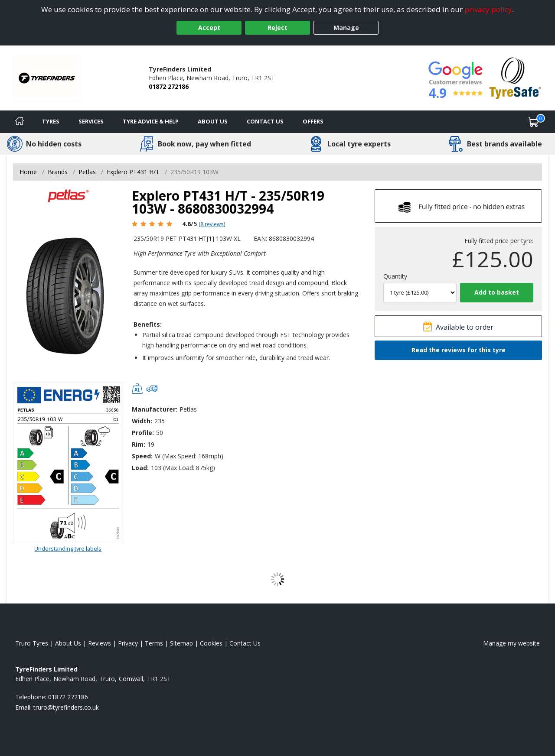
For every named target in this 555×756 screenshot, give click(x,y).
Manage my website (511, 643)
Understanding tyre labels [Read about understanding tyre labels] (68, 548)
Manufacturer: (155, 409)
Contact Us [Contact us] (265, 121)
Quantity (395, 276)
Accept (209, 28)
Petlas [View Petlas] (87, 172)
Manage (346, 28)
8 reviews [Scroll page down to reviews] (212, 224)
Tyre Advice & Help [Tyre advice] (151, 121)
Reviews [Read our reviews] (100, 643)
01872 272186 (169, 86)
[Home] (20, 122)
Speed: (142, 456)
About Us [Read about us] (68, 643)
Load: (140, 468)
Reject (277, 28)
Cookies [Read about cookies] (211, 643)
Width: (142, 421)
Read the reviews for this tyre (459, 350)
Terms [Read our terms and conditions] (154, 643)
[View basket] (534, 122)
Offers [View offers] (313, 121)
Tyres (51, 121)
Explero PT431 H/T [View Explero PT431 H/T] (133, 172)
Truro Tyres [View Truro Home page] (32, 643)
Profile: (143, 433)
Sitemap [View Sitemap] (181, 643)
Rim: (139, 444)
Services (91, 121)
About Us (213, 121)
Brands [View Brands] (58, 172)
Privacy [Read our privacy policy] (128, 643)
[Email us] (66, 707)
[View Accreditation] (515, 77)
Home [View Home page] (28, 172)
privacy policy (488, 9)
